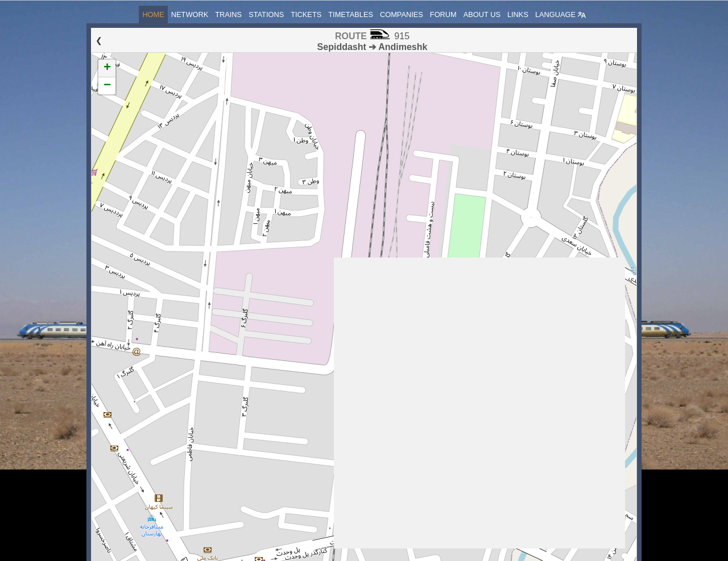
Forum (443, 14)
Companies (402, 14)
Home (153, 14)
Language (561, 14)
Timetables (351, 14)
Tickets (306, 14)
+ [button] (107, 68)
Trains (228, 14)
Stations (266, 14)
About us (482, 14)
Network (190, 14)
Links (518, 14)
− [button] (107, 86)
